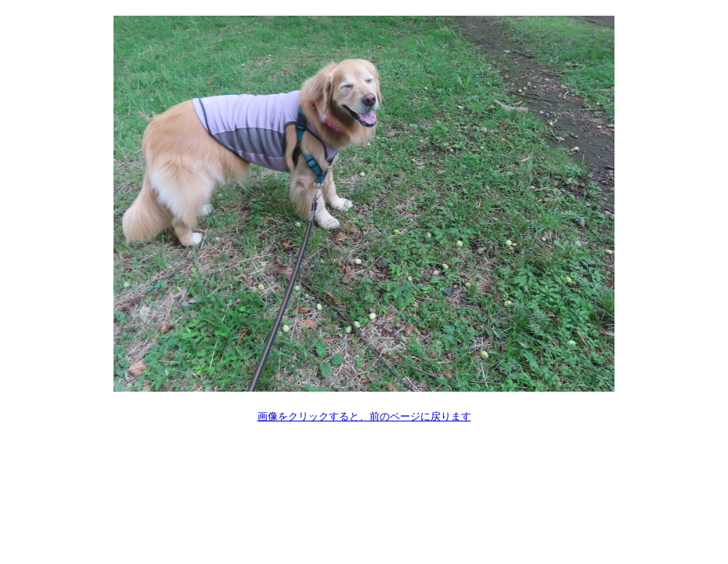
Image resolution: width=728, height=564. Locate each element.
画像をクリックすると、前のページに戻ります (364, 416)
